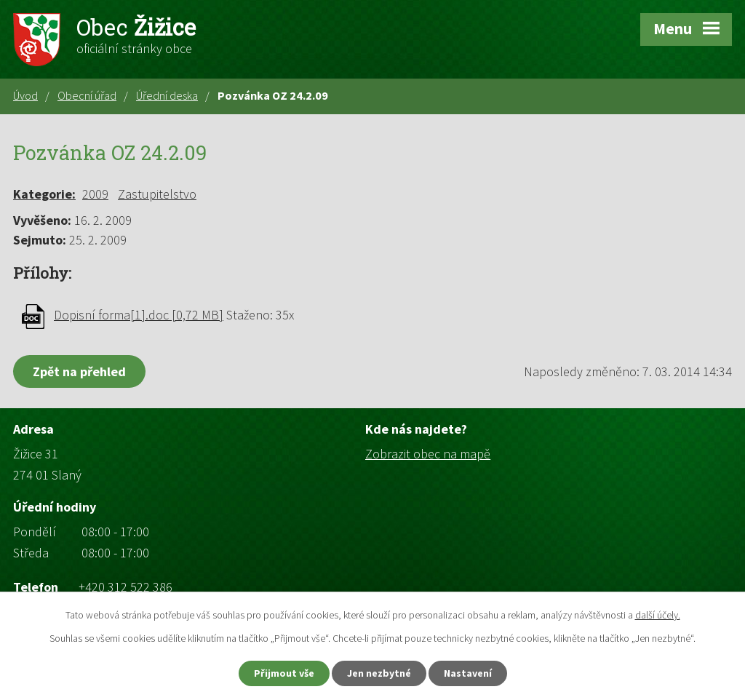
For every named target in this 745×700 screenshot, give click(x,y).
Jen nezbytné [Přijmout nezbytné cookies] (379, 673)
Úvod (25, 95)
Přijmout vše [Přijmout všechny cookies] (284, 673)
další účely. (658, 615)
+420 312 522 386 (126, 587)
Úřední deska (167, 95)
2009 (95, 194)
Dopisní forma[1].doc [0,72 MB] (139, 315)
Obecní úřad (87, 95)
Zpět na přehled (79, 371)
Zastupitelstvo (157, 194)
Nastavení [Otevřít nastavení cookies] (468, 673)
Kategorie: (44, 194)
